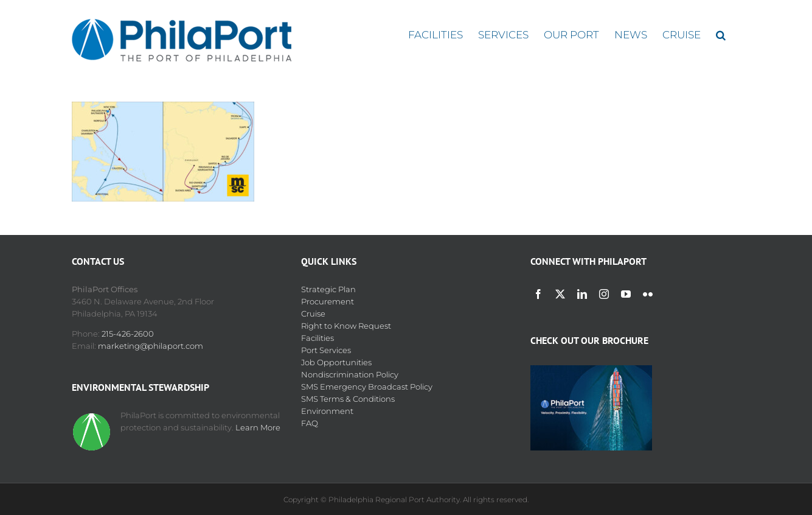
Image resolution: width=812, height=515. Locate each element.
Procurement (328, 301)
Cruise (313, 314)
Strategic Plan (328, 289)
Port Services (326, 350)
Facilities (318, 338)
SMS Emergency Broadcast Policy (367, 387)
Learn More (258, 427)
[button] (721, 35)
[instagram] (604, 294)
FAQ (310, 423)
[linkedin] (582, 294)
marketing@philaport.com (151, 346)
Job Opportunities (336, 362)
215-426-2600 (128, 334)
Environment (327, 411)
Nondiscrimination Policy (350, 374)
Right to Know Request (346, 326)
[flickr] (648, 294)
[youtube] (626, 294)
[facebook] (538, 294)
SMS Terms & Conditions (348, 399)
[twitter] (560, 294)
